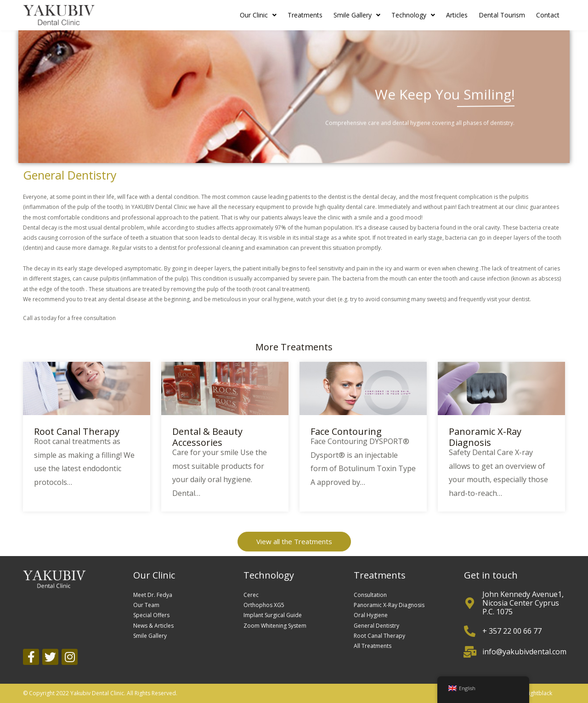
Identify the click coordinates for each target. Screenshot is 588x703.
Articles (457, 15)
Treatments (305, 15)
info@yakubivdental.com (524, 652)
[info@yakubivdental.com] (470, 652)
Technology (413, 15)
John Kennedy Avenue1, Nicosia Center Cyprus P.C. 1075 (523, 603)
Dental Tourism (502, 15)
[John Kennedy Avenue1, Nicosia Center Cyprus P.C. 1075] (470, 603)
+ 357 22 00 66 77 (512, 631)
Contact (548, 15)
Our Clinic (258, 15)
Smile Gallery (357, 15)
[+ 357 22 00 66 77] (470, 631)
